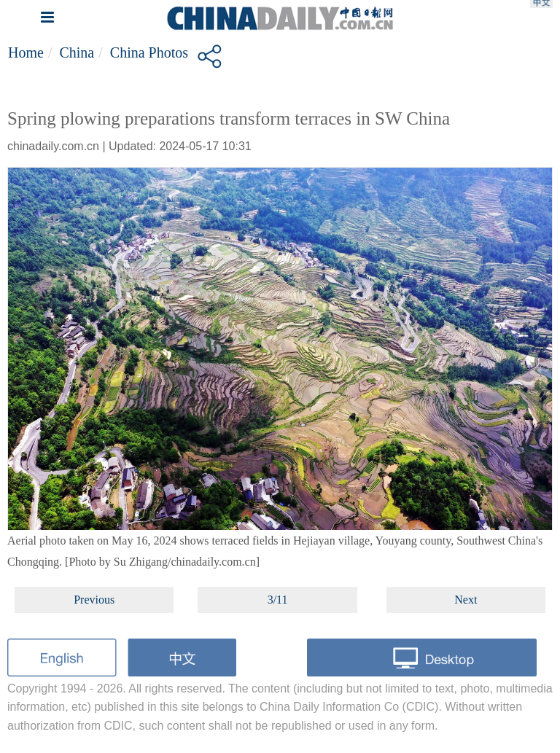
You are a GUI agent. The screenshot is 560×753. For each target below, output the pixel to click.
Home (26, 52)
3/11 (278, 600)
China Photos (149, 52)
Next (466, 600)
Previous (94, 600)
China (77, 52)
